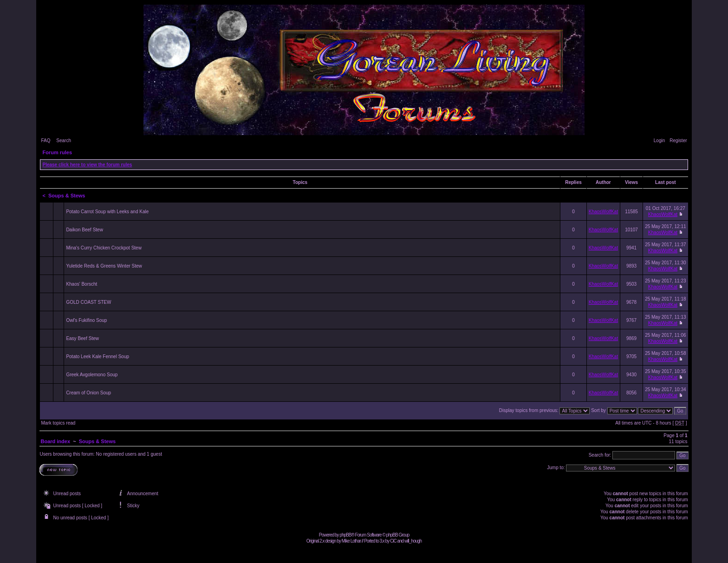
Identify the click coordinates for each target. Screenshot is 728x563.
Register (678, 141)
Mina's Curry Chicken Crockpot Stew (104, 248)
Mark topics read (58, 423)
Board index (55, 441)
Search (64, 141)
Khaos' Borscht (81, 284)
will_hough (413, 541)
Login (659, 141)
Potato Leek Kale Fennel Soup (97, 357)
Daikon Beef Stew (84, 230)
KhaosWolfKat (603, 212)
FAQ (45, 141)
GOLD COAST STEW (88, 302)
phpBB (345, 535)
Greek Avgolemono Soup (92, 375)
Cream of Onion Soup (88, 393)
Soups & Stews (67, 196)
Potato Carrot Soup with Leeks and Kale (107, 212)
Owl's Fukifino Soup (86, 320)
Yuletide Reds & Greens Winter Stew (104, 266)
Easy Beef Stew (82, 338)
